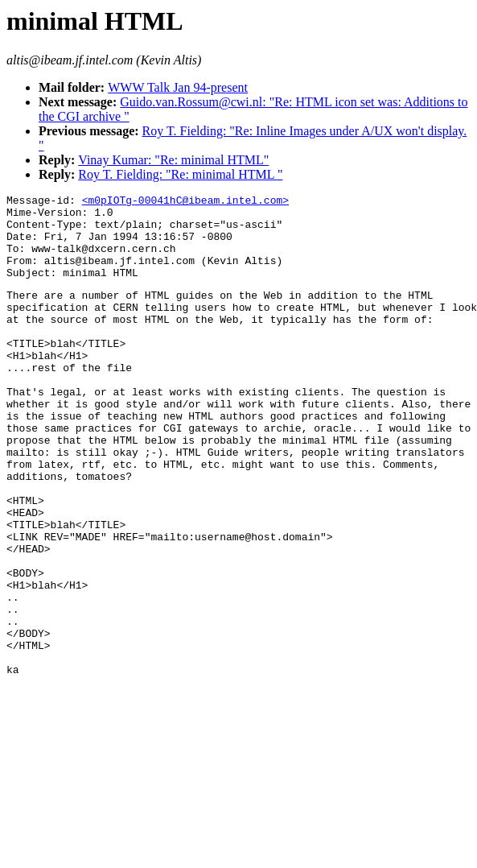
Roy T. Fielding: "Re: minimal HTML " (180, 174)
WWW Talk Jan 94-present (178, 87)
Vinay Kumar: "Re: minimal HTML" (173, 160)
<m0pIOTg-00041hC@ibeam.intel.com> (185, 202)
